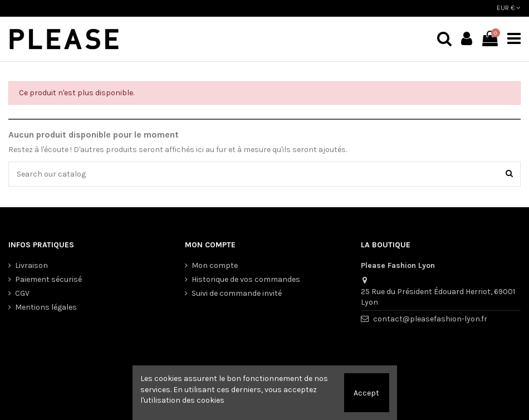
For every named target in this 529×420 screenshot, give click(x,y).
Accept (366, 393)
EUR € (509, 8)
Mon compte (215, 265)
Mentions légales (46, 307)
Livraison (31, 265)
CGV (22, 293)
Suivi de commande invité (237, 293)
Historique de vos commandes (246, 279)
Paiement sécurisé (48, 279)
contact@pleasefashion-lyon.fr (430, 319)
